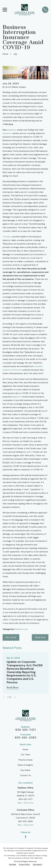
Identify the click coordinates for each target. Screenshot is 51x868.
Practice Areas (26, 760)
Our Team (25, 755)
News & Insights (25, 765)
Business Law (21, 629)
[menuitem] (13, 865)
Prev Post (11, 637)
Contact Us (26, 775)
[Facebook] (26, 837)
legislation (17, 397)
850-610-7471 (26, 730)
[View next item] (15, 697)
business (12, 130)
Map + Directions (26, 803)
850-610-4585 (26, 738)
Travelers (7, 237)
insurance (7, 133)
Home (26, 749)
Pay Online (25, 770)
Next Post (40, 637)
